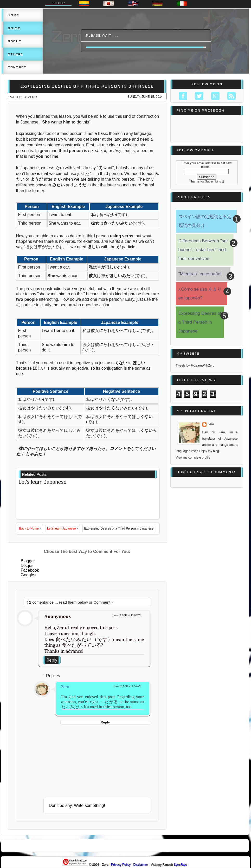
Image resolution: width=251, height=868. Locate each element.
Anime (14, 28)
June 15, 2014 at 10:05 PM (127, 615)
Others (15, 54)
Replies (53, 676)
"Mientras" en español (200, 274)
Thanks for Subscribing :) (207, 181)
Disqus (27, 566)
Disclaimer (141, 865)
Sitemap (58, 3)
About (14, 41)
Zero (65, 687)
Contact (17, 67)
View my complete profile (193, 458)
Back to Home (30, 528)
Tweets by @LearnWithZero (195, 366)
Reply (52, 660)
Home (13, 15)
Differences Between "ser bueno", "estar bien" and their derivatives (203, 250)
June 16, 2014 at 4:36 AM (127, 686)
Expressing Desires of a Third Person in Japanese (87, 86)
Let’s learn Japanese (62, 528)
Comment (102, 602)
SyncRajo (181, 865)
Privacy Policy (121, 865)
